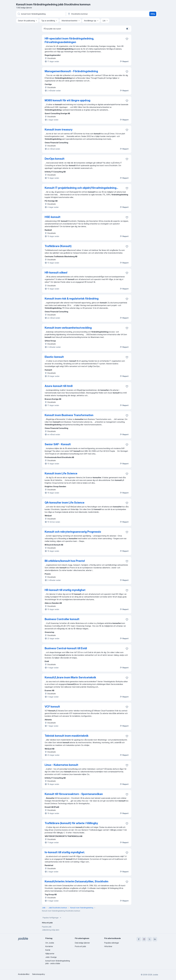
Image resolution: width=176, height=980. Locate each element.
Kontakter (49, 946)
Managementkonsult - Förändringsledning (71, 71)
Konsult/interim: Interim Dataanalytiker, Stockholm (76, 881)
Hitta (153, 14)
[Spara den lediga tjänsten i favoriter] (127, 39)
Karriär (48, 950)
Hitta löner (108, 946)
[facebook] (139, 939)
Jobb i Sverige (51, 957)
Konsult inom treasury (59, 130)
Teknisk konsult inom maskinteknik (67, 736)
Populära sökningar (112, 943)
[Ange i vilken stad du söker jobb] (91, 14)
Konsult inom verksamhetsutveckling (68, 328)
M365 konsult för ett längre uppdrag (68, 100)
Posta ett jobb (80, 946)
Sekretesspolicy (39, 974)
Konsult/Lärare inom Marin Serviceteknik (70, 677)
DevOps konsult (55, 159)
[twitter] (150, 939)
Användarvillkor (24, 974)
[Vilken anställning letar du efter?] (41, 14)
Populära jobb (47, 927)
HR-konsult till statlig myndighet (65, 590)
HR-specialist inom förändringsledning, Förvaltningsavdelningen (69, 40)
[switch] (128, 29)
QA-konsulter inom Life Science (65, 503)
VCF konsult (52, 707)
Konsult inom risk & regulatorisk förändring (72, 299)
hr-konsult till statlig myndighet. (65, 852)
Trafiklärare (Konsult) (58, 246)
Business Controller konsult (62, 619)
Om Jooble (50, 943)
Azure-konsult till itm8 (59, 386)
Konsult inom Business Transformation (69, 415)
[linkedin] (155, 939)
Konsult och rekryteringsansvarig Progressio (73, 532)
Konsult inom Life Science (61, 473)
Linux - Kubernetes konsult (61, 765)
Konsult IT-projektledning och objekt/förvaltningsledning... (81, 188)
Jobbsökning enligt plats (51, 930)
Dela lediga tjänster (82, 943)
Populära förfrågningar (52, 918)
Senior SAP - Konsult (58, 444)
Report (124, 61)
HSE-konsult (53, 217)
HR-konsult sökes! (56, 273)
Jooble (155, 975)
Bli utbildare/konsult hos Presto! (65, 561)
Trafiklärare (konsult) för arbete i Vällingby (71, 823)
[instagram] (144, 939)
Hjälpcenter (50, 954)
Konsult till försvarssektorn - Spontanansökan (74, 794)
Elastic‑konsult (54, 357)
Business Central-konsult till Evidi (66, 648)
